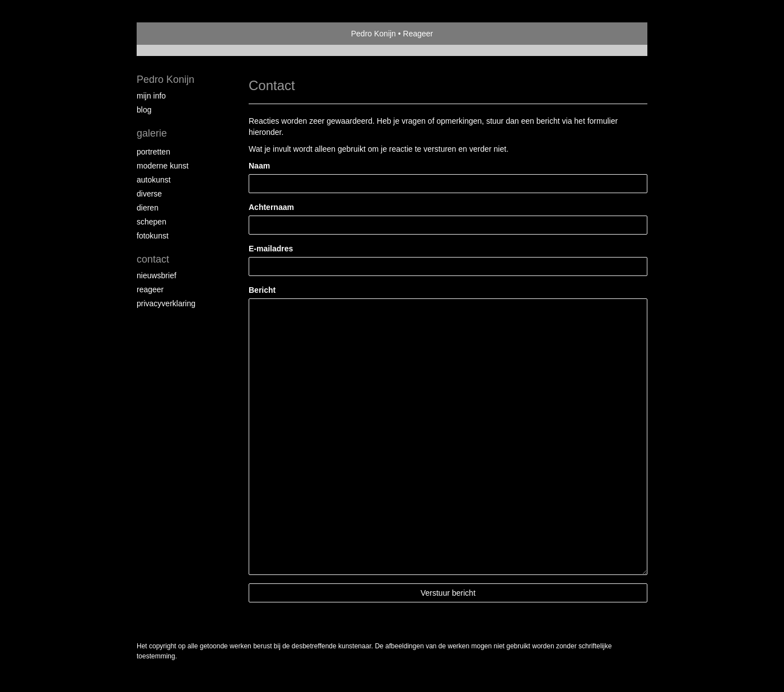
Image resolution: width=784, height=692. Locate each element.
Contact (153, 259)
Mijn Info (151, 96)
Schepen (151, 222)
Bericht (262, 290)
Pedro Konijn (374, 34)
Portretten (153, 152)
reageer (150, 289)
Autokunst (154, 180)
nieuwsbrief (157, 275)
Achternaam (271, 207)
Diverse (149, 194)
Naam (259, 166)
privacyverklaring (166, 303)
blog (144, 110)
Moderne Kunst (163, 166)
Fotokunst (153, 236)
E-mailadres (271, 249)
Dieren (148, 208)
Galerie (152, 133)
